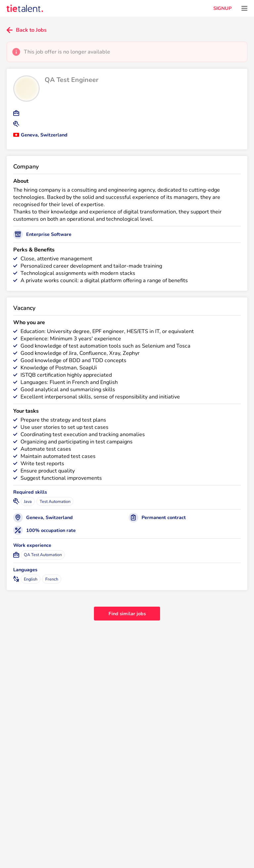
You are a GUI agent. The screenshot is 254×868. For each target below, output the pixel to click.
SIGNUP (222, 8)
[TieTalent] (25, 8)
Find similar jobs (127, 614)
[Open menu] (244, 8)
